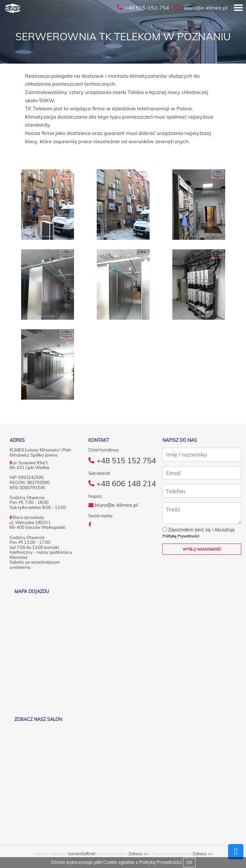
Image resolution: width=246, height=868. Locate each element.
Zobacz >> (139, 854)
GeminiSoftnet (82, 854)
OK (189, 863)
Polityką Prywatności (161, 862)
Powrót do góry (236, 852)
